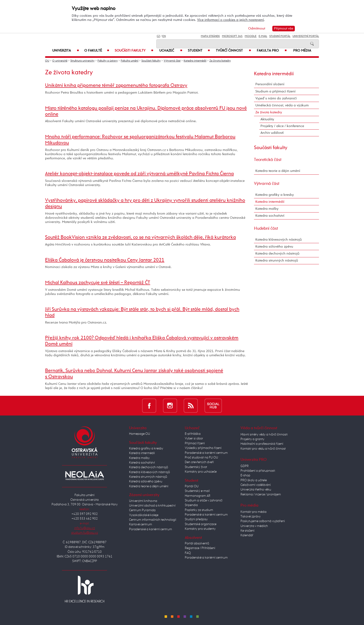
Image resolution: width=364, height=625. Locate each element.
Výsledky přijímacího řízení (203, 448)
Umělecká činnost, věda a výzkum (282, 105)
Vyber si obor (194, 438)
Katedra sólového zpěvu (274, 247)
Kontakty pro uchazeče (201, 472)
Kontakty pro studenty (200, 529)
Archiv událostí (272, 133)
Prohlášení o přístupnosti (258, 471)
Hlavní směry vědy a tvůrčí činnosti (264, 435)
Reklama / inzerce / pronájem (261, 494)
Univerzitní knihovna (143, 501)
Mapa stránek (210, 36)
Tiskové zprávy (251, 517)
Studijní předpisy (196, 519)
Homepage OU (140, 434)
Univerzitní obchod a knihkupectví (152, 506)
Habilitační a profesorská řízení (262, 444)
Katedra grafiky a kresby (275, 195)
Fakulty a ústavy (108, 61)
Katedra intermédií (195, 61)
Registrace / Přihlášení (200, 548)
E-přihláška (193, 434)
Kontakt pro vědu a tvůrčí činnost (263, 449)
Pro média (302, 51)
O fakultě (97, 51)
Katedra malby (267, 209)
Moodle (251, 36)
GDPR (245, 466)
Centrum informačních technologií (153, 520)
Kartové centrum (141, 524)
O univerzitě (60, 61)
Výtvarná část (172, 61)
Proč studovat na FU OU (201, 458)
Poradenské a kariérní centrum (151, 529)
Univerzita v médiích (254, 526)
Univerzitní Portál (306, 36)
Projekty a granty (252, 439)
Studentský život (196, 467)
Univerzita (66, 51)
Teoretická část (268, 160)
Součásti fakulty (134, 51)
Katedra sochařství (270, 216)
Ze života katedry (220, 61)
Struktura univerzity (82, 61)
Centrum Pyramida (142, 510)
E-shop (245, 475)
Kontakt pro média (253, 512)
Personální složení (270, 84)
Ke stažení (247, 531)
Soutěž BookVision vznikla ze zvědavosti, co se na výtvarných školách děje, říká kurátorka (140, 237)
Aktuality (267, 119)
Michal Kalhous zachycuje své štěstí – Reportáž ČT (98, 283)
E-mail (263, 36)
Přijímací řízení (195, 443)
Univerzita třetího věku (256, 490)
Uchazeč (171, 51)
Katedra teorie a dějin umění (278, 171)
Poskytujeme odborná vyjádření (263, 521)
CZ (158, 36)
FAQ (188, 553)
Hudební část (266, 229)
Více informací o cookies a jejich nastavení (231, 20)
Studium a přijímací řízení (275, 91)
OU (47, 61)
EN (164, 36)
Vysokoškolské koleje (144, 515)
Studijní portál (280, 36)
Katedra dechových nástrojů (277, 254)
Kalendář (247, 535)
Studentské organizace (201, 524)
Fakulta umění (130, 61)
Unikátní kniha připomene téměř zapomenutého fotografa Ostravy (116, 85)
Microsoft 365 (232, 36)
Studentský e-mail (197, 491)
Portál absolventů (197, 543)
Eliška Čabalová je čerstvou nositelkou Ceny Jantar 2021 (105, 260)
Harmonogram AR (198, 496)
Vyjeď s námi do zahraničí (276, 98)
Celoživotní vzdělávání (256, 485)
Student (199, 51)
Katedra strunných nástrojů (277, 260)
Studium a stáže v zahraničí (204, 501)
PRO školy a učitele (254, 480)
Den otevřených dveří (199, 462)
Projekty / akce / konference (282, 126)
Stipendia (191, 505)
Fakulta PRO (272, 51)
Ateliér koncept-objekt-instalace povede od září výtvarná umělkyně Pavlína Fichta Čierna (139, 174)
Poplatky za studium (199, 510)
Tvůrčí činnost (233, 51)
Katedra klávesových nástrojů (279, 240)
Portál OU (192, 486)
